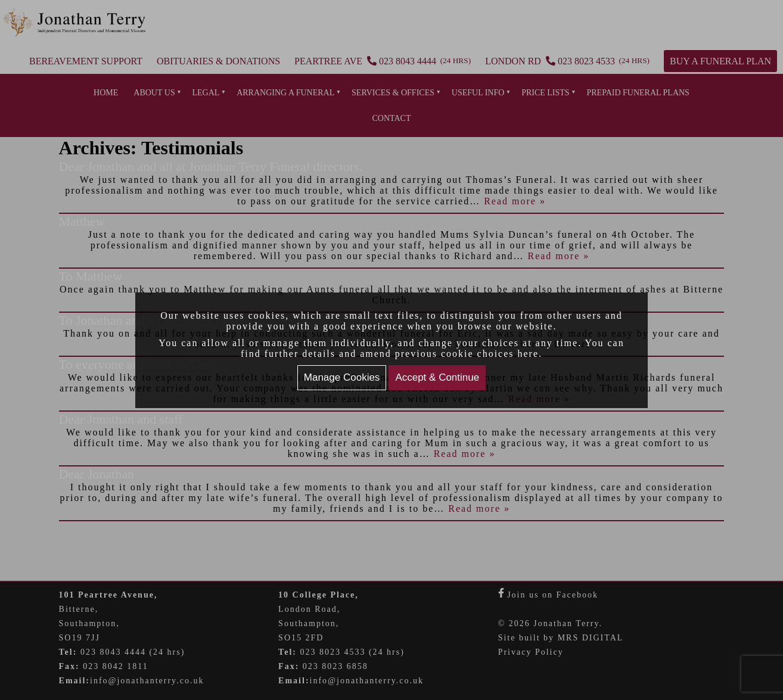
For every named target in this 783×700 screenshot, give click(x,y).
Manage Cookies (342, 377)
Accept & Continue (437, 377)
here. (530, 354)
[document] (392, 350)
